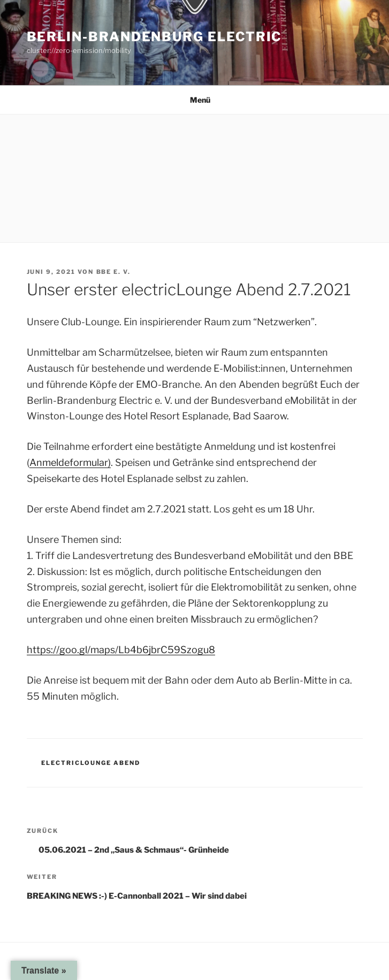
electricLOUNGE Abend (91, 763)
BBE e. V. (114, 272)
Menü (194, 100)
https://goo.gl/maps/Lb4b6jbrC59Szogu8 (121, 650)
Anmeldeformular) (70, 462)
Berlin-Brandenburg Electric (155, 37)
